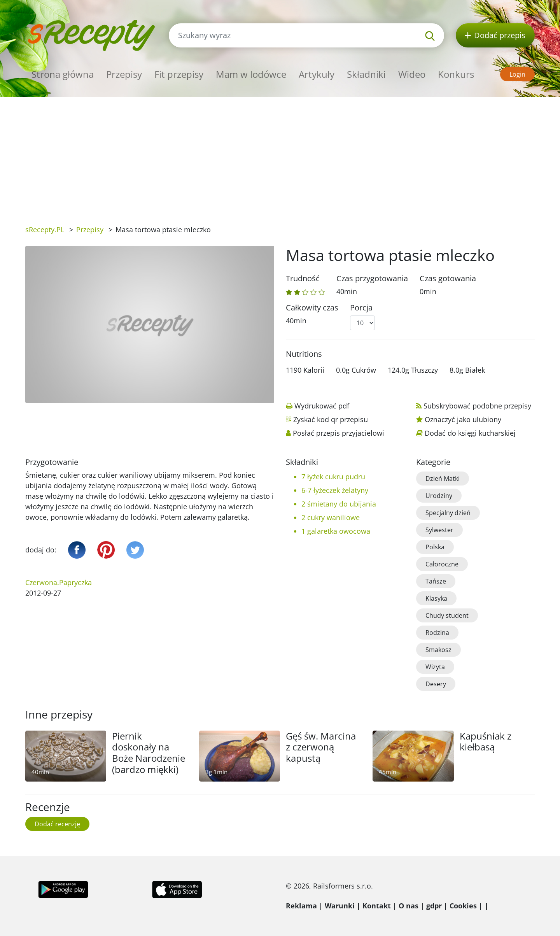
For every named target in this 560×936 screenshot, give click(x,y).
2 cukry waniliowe (331, 517)
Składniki (366, 74)
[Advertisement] (280, 155)
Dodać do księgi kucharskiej (470, 433)
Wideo (412, 74)
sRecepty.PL (45, 230)
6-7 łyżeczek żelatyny (335, 490)
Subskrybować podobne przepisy (477, 406)
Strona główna (63, 74)
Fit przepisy (179, 74)
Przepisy (124, 74)
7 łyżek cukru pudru (333, 477)
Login (517, 74)
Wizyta (435, 667)
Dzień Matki (443, 479)
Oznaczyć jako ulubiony (463, 419)
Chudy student (447, 615)
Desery (436, 684)
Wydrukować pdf (322, 406)
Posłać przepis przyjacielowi (339, 433)
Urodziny (439, 496)
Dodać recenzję (57, 824)
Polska (435, 547)
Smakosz (438, 650)
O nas (409, 906)
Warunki (340, 906)
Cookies (463, 906)
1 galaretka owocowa (336, 531)
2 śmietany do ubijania (339, 504)
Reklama (301, 906)
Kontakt (377, 906)
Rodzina (437, 633)
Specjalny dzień (448, 513)
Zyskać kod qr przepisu (331, 419)
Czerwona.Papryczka (59, 582)
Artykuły (317, 74)
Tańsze (436, 581)
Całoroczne (442, 564)
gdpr (434, 906)
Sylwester (439, 530)
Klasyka (436, 598)
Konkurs (456, 74)
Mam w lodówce (251, 74)
